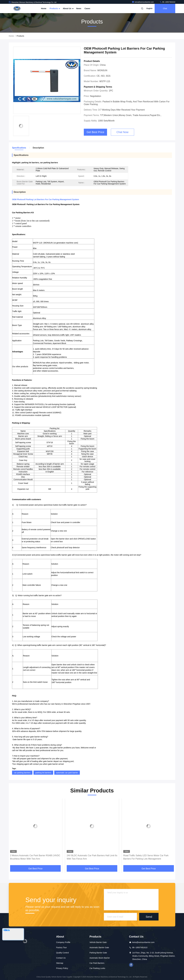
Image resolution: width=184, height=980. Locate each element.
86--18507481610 (167, 2)
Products (55, 8)
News (79, 8)
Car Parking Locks (97, 968)
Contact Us (61, 958)
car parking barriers (22, 773)
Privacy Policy (62, 968)
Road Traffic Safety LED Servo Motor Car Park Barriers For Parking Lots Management (146, 857)
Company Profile (63, 942)
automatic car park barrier (67, 773)
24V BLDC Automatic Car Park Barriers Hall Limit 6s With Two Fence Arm (92, 857)
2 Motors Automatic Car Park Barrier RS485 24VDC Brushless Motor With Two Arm (35, 857)
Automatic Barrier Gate (99, 947)
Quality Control (63, 953)
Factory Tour (62, 947)
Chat (165, 8)
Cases (87, 8)
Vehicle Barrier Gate (98, 942)
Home (44, 8)
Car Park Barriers (97, 963)
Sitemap (60, 963)
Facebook (131, 965)
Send (149, 917)
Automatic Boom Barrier (100, 958)
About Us (68, 8)
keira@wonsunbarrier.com (143, 2)
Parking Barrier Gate (98, 953)
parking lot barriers (43, 773)
